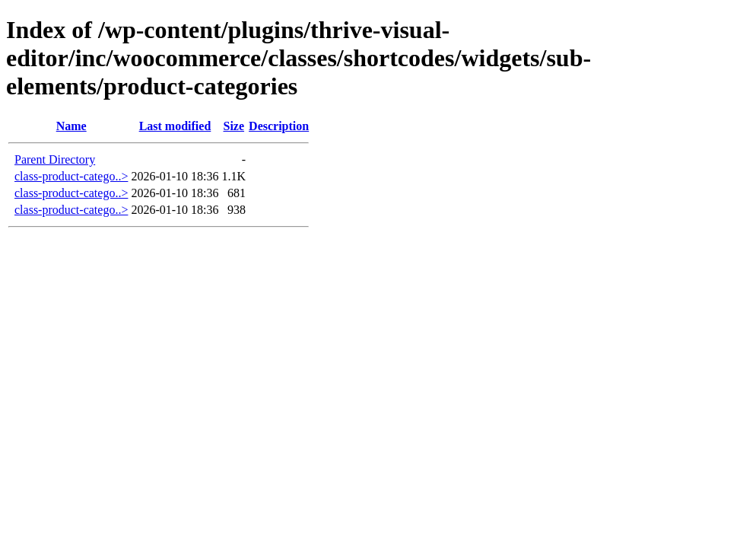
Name (71, 126)
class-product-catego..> (71, 176)
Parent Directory (55, 159)
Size (234, 126)
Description (279, 126)
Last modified (175, 126)
